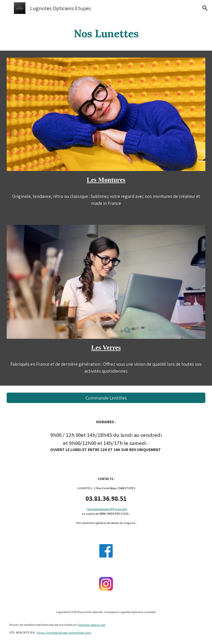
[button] (7, 8)
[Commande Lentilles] (106, 398)
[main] (106, 33)
